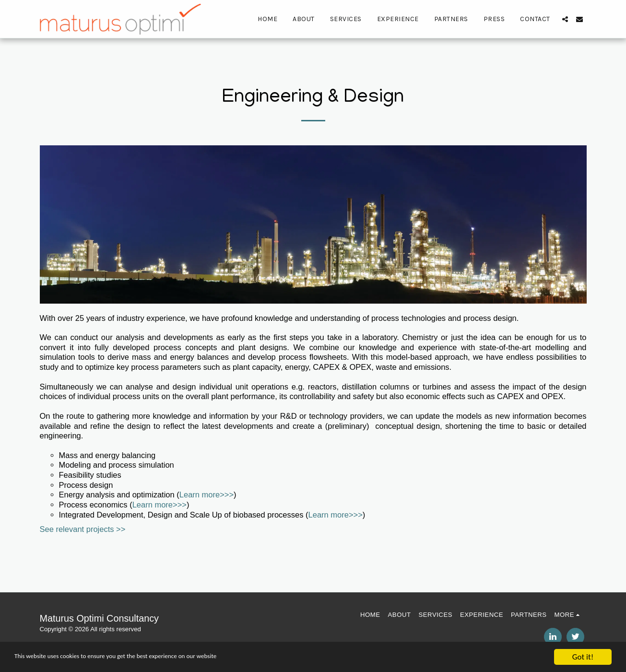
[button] (565, 19)
